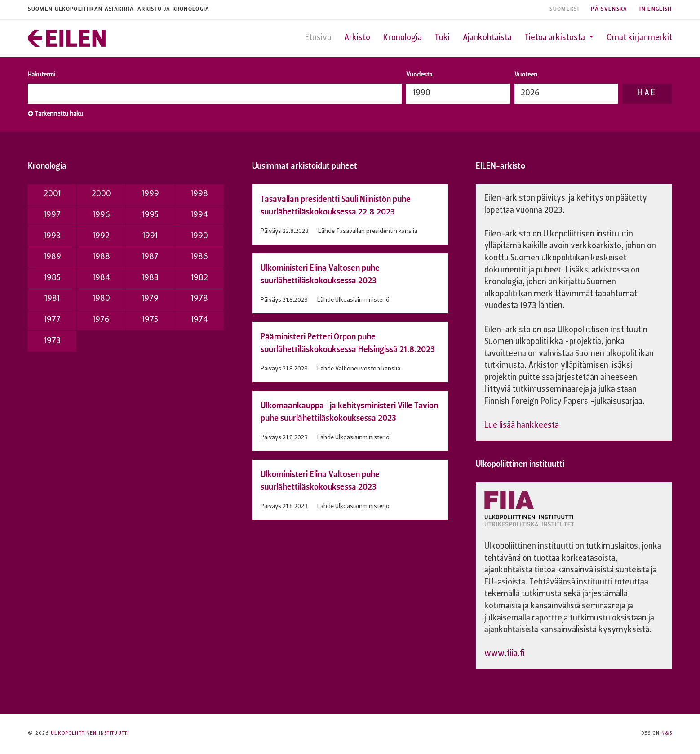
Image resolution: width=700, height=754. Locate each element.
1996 (101, 215)
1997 (52, 215)
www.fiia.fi (505, 654)
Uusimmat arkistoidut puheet (305, 166)
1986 (199, 257)
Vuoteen (526, 75)
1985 (52, 278)
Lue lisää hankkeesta (522, 426)
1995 (150, 215)
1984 (101, 278)
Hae (647, 93)
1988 (101, 257)
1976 (101, 320)
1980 (101, 299)
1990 (199, 236)
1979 (150, 299)
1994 (199, 215)
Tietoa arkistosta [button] (556, 38)
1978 (199, 299)
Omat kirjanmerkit (639, 38)
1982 (199, 278)
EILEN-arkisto (501, 166)
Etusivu (318, 38)
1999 (150, 194)
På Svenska (609, 9)
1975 (150, 320)
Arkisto (357, 38)
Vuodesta (419, 75)
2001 (52, 194)
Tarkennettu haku (55, 114)
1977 (52, 320)
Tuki (442, 38)
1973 (52, 341)
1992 (101, 236)
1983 (150, 278)
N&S (667, 734)
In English (656, 9)
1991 (150, 236)
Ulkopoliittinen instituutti (520, 464)
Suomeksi (564, 9)
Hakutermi (42, 75)
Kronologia (403, 38)
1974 (199, 320)
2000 (101, 194)
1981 (52, 299)
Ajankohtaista (487, 38)
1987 (150, 257)
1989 (52, 257)
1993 (52, 236)
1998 (199, 194)
